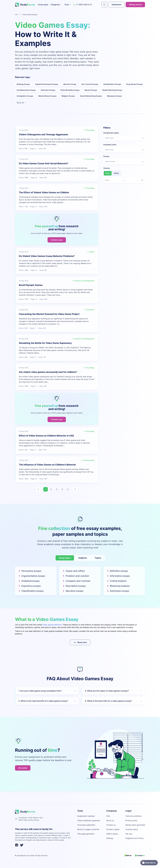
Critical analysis (118, 581)
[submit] (104, 5)
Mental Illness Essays (47, 96)
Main (17, 14)
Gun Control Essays (90, 84)
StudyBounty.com (23, 856)
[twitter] (22, 845)
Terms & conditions (133, 816)
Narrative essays (75, 591)
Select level (124, 150)
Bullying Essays (23, 84)
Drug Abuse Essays (134, 84)
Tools (68, 5)
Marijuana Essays (114, 96)
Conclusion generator (86, 825)
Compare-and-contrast (78, 581)
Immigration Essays (25, 96)
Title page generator (86, 834)
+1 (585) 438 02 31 (83, 5)
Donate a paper (113, 829)
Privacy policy (131, 820)
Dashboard (116, 5)
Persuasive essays (31, 571)
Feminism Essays (48, 90)
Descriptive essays (76, 586)
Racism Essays (91, 90)
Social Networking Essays (91, 96)
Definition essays (119, 571)
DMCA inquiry (112, 834)
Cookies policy (132, 829)
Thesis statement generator (89, 820)
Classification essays (33, 591)
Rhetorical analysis (120, 586)
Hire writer (23, 768)
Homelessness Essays (26, 90)
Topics (98, 558)
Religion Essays (68, 96)
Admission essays (119, 591)
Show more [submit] (80, 642)
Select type (124, 138)
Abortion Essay (70, 84)
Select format (124, 162)
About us (110, 820)
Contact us (111, 825)
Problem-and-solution (77, 576)
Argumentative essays (33, 576)
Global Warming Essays (112, 90)
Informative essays (120, 576)
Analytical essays (31, 581)
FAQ (108, 816)
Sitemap (110, 838)
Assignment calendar (86, 816)
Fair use (129, 834)
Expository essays (31, 586)
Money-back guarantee (135, 825)
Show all (21, 103)
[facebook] (17, 845)
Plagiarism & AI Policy (135, 838)
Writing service (135, 5)
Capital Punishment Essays (47, 84)
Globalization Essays (112, 84)
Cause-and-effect (75, 571)
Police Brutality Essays (70, 90)
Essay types (43, 5)
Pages (108, 173)
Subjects (83, 558)
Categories (56, 5)
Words (116, 173)
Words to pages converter (88, 829)
